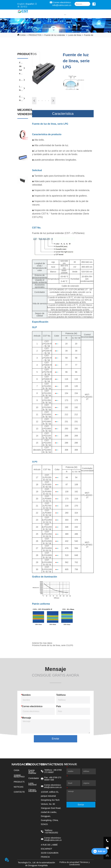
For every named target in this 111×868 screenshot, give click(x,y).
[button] (65, 15)
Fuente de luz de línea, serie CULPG (57, 645)
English (21, 4)
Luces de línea (75, 35)
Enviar (55, 739)
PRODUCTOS (35, 35)
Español (30, 4)
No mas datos (46, 643)
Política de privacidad (69, 862)
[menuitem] (65, 15)
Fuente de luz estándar (55, 35)
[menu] (65, 15)
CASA (23, 35)
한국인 (24, 7)
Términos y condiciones (79, 863)
